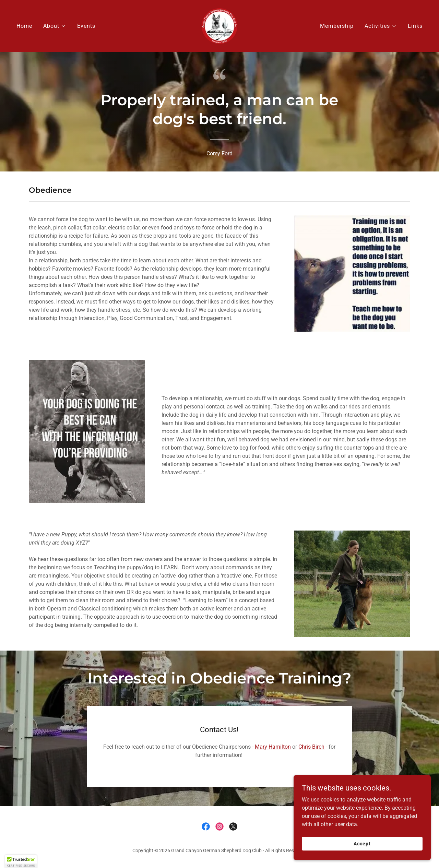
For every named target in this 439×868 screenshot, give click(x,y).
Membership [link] (337, 26)
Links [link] (415, 26)
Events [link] (86, 26)
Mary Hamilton (273, 747)
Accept (362, 853)
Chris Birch (311, 747)
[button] (55, 26)
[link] (219, 26)
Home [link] (24, 26)
